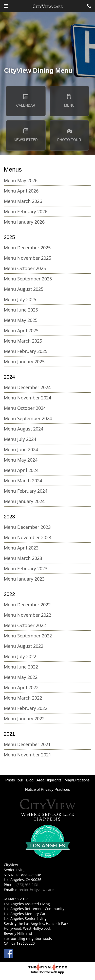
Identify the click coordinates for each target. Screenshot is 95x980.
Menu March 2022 (23, 698)
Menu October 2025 (25, 268)
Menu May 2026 (21, 180)
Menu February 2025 (26, 351)
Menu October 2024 (25, 408)
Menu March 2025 (23, 341)
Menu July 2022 (20, 656)
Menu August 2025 (24, 289)
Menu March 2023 (23, 558)
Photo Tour (14, 780)
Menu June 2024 (21, 449)
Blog (30, 780)
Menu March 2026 (23, 201)
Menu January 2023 (24, 579)
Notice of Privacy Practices (48, 789)
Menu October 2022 (25, 625)
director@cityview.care (34, 890)
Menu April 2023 (21, 548)
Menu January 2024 (24, 501)
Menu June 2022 (21, 667)
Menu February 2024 (26, 491)
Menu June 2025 (21, 310)
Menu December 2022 (27, 605)
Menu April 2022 (21, 687)
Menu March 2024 (23, 481)
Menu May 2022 (21, 677)
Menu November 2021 (27, 755)
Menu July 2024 (20, 439)
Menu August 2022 (24, 646)
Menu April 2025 (21, 330)
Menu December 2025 (27, 248)
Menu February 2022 (26, 708)
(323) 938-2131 (28, 885)
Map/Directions (77, 780)
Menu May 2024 (21, 460)
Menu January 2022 (24, 719)
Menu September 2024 (28, 418)
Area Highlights (49, 780)
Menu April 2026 (21, 191)
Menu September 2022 (28, 636)
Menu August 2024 (24, 429)
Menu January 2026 (24, 222)
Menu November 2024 (27, 398)
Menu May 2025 (21, 320)
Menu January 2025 (24, 362)
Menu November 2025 (27, 258)
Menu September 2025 (28, 279)
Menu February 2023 (26, 568)
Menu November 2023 (27, 537)
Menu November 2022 (27, 615)
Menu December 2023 (27, 527)
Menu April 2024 (21, 470)
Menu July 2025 (20, 299)
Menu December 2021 (27, 744)
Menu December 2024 (27, 387)
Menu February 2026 (26, 211)
